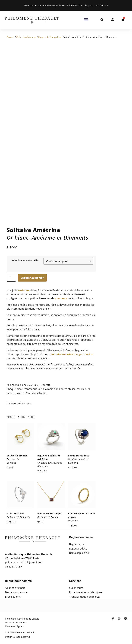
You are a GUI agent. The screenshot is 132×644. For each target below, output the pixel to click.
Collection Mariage (26, 37)
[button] (86, 20)
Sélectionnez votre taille (25, 252)
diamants (61, 290)
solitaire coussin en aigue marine (72, 346)
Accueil (10, 37)
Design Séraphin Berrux (18, 628)
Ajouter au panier (32, 269)
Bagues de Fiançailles (50, 37)
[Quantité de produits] (11, 269)
